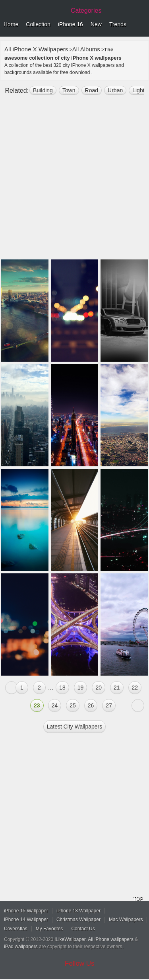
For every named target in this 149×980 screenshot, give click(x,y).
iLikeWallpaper (70, 939)
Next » (138, 705)
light (138, 90)
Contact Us (83, 929)
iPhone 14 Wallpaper (26, 920)
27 (109, 705)
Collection (38, 24)
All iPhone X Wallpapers (36, 49)
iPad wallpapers (21, 947)
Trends (118, 24)
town (69, 90)
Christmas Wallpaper (78, 920)
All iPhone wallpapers (111, 939)
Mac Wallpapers (126, 920)
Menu (141, 25)
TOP (138, 899)
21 (117, 688)
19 (81, 688)
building (43, 90)
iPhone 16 (71, 24)
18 (62, 688)
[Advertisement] (74, 180)
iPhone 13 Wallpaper (78, 911)
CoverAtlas (16, 929)
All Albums (86, 49)
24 (55, 705)
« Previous (12, 688)
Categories (86, 11)
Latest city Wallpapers (75, 727)
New (96, 24)
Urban (115, 90)
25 (73, 705)
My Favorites (49, 929)
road (92, 90)
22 (135, 688)
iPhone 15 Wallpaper (26, 911)
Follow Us (80, 963)
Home (11, 24)
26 (91, 705)
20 (99, 688)
